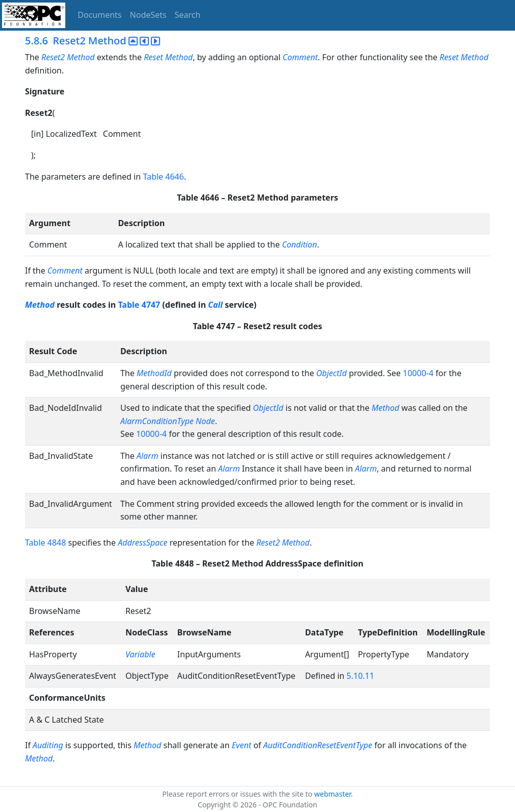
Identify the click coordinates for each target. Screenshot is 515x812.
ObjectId (331, 373)
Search (188, 15)
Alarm (148, 456)
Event (242, 745)
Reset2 (53, 57)
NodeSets (148, 15)
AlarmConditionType (157, 421)
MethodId (154, 373)
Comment (300, 57)
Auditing (48, 745)
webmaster (332, 794)
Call (215, 305)
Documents (99, 15)
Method (81, 57)
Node (205, 421)
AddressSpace (143, 543)
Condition (300, 244)
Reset (153, 57)
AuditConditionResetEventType (318, 745)
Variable (140, 654)
